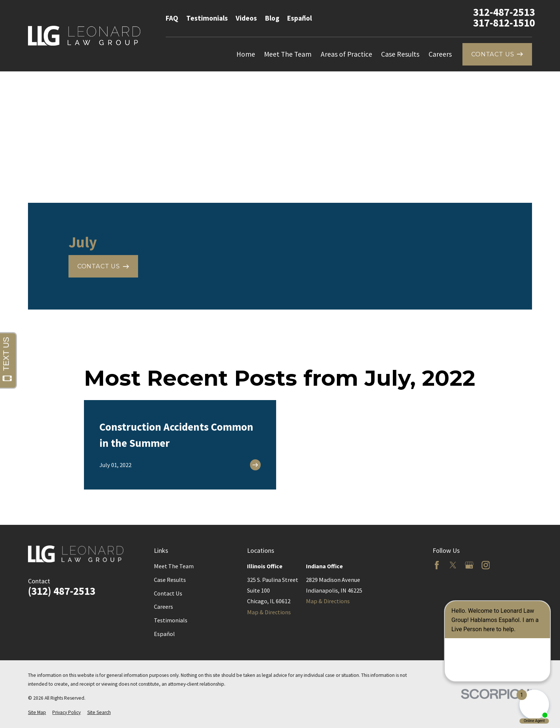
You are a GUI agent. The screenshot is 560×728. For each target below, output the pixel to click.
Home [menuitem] (246, 54)
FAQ (172, 18)
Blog (272, 18)
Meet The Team (174, 566)
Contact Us (168, 593)
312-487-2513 (504, 12)
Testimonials (207, 18)
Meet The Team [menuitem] (288, 54)
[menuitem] (37, 713)
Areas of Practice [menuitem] (346, 54)
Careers (163, 607)
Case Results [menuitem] (400, 54)
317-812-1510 (504, 23)
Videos (246, 18)
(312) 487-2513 (62, 591)
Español (300, 18)
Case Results (170, 580)
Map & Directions (269, 612)
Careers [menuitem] (440, 54)
